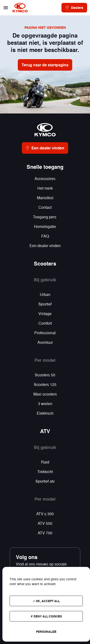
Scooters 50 (45, 375)
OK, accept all (46, 601)
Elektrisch (45, 413)
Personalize (46, 632)
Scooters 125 (45, 384)
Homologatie (45, 226)
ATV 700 (45, 533)
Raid (45, 462)
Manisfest (45, 198)
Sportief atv (45, 481)
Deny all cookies (46, 616)
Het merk (45, 188)
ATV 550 (45, 523)
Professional (45, 333)
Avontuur (45, 342)
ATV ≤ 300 (45, 514)
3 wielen (45, 404)
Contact (45, 207)
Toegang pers (45, 217)
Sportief (45, 304)
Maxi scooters (45, 394)
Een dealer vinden (45, 246)
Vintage (45, 314)
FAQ (45, 236)
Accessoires (45, 178)
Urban (45, 294)
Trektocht (45, 472)
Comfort (45, 323)
